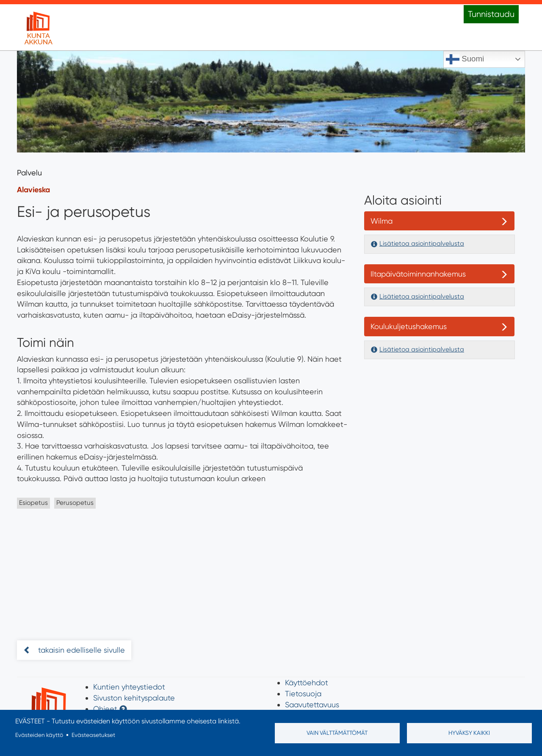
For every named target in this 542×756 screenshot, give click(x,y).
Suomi (465, 59)
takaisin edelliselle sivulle (80, 650)
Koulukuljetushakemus (409, 326)
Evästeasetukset (93, 735)
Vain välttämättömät (337, 733)
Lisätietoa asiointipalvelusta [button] (422, 244)
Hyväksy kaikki (469, 733)
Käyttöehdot (307, 683)
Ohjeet (105, 709)
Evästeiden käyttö (39, 735)
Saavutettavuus (312, 705)
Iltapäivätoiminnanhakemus (418, 274)
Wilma (382, 221)
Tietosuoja (303, 694)
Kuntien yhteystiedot (129, 687)
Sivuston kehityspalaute (134, 698)
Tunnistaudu (491, 14)
